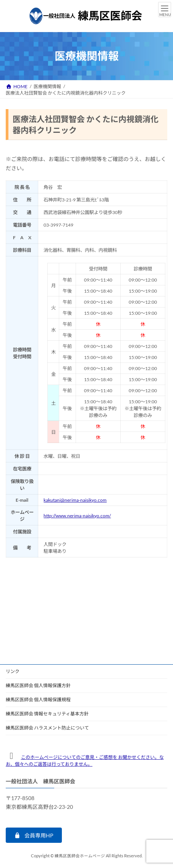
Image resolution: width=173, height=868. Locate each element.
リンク (13, 671)
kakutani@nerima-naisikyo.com (75, 500)
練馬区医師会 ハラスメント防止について (47, 728)
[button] (34, 836)
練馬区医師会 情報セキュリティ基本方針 (47, 714)
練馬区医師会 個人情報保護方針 (38, 685)
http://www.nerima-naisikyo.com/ (77, 516)
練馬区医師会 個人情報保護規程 (38, 700)
